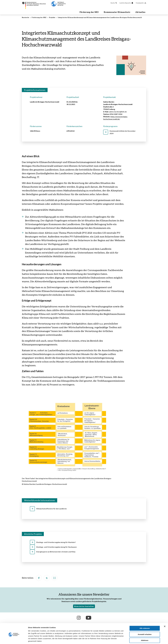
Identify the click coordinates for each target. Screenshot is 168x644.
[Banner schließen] (165, 618)
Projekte (52, 18)
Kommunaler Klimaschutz (117, 12)
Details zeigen (114, 640)
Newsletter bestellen (84, 606)
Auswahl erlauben (145, 626)
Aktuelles (140, 12)
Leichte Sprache (126, 3)
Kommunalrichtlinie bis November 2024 (123, 132)
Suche (114, 3)
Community (141, 3)
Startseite (25, 18)
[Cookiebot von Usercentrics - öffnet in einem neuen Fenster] (14, 640)
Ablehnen (145, 632)
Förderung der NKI (89, 12)
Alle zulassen (145, 620)
